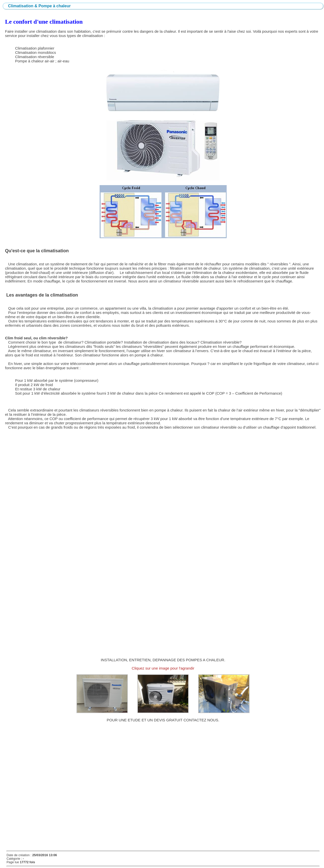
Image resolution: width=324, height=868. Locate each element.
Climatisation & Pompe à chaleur (39, 6)
